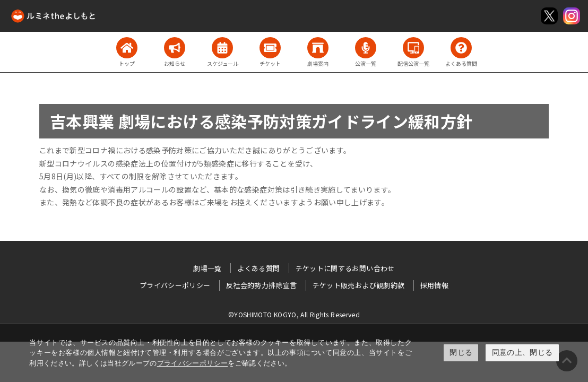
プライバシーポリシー (193, 363)
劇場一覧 (207, 268)
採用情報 (434, 285)
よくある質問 (258, 268)
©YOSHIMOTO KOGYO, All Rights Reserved (294, 314)
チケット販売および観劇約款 (359, 285)
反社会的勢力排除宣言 (262, 285)
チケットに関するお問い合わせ (345, 268)
